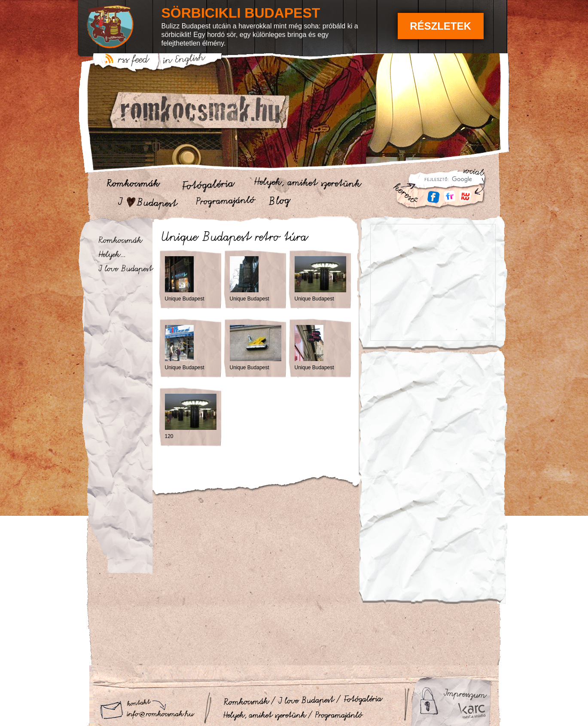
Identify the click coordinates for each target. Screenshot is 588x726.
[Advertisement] (433, 410)
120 (169, 436)
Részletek (440, 26)
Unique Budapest (185, 299)
